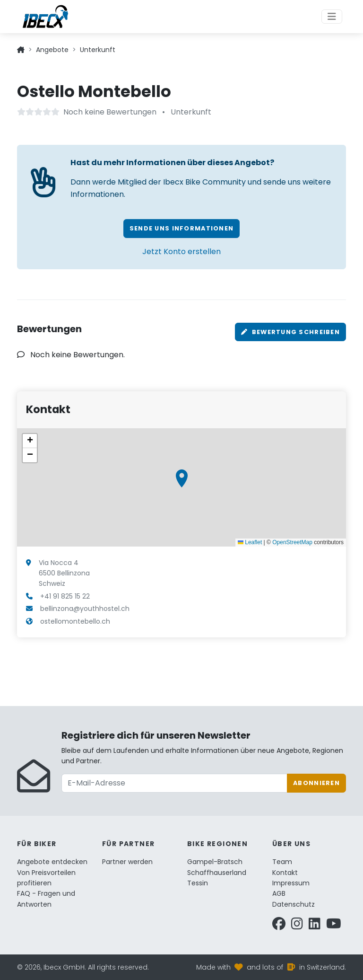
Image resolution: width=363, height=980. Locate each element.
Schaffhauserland (217, 873)
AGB (279, 893)
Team (282, 862)
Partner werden (127, 862)
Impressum (291, 883)
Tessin (198, 883)
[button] (182, 478)
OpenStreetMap (292, 542)
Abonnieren (316, 783)
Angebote (52, 50)
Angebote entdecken (52, 862)
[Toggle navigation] (332, 17)
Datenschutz (294, 904)
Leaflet (250, 542)
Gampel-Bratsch (215, 862)
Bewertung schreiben (290, 332)
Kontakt (285, 873)
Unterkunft (98, 50)
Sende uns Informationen (181, 228)
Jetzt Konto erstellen (181, 252)
